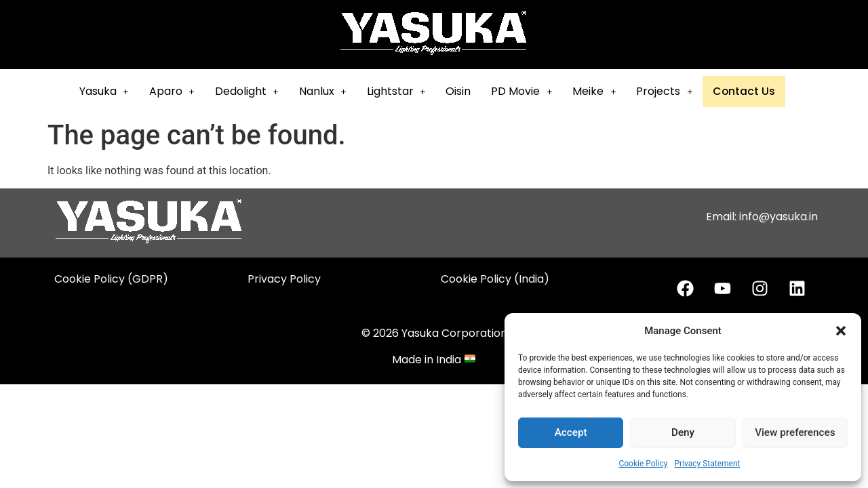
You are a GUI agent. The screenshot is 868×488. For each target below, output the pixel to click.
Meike (602, 91)
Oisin (466, 91)
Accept (571, 433)
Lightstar (404, 91)
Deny (683, 433)
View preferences (795, 433)
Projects (672, 91)
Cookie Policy (643, 464)
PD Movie (530, 91)
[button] (841, 331)
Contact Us (751, 92)
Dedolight (254, 91)
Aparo (179, 91)
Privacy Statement (707, 464)
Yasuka (112, 91)
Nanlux (330, 91)
